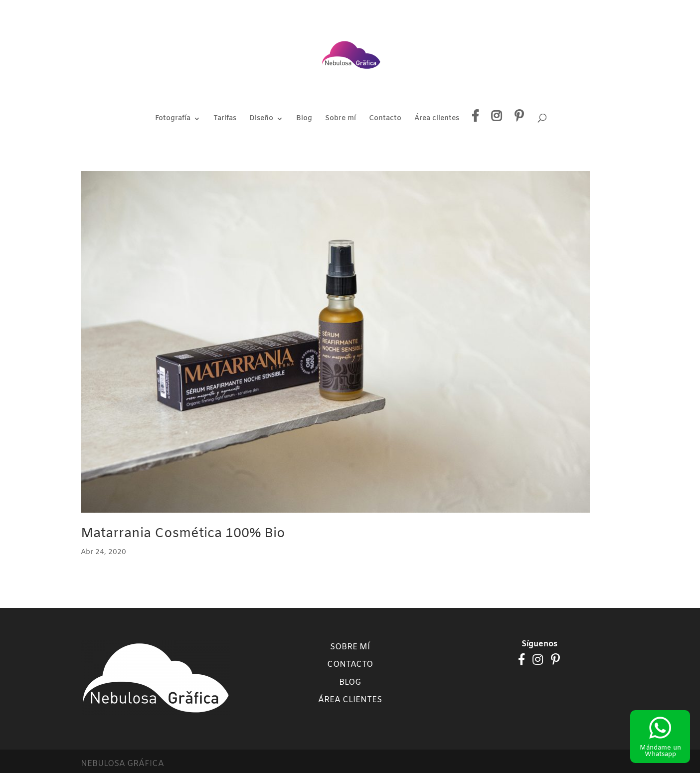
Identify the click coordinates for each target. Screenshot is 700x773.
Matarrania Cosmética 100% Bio (183, 534)
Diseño (261, 119)
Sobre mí (341, 119)
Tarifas (225, 119)
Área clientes (437, 119)
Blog (304, 119)
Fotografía (173, 119)
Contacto (385, 119)
